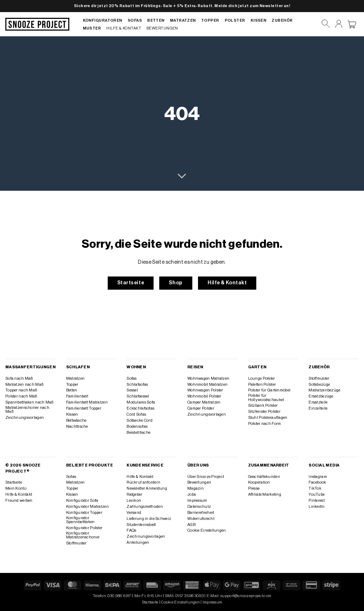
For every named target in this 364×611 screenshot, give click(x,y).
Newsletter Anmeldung (147, 488)
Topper (210, 20)
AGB (191, 525)
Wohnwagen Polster (205, 390)
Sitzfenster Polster (264, 412)
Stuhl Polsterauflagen (268, 418)
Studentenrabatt (141, 525)
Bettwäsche (76, 420)
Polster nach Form (265, 424)
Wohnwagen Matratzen (208, 378)
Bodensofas (137, 426)
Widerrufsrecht (201, 519)
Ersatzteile (318, 402)
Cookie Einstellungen (207, 530)
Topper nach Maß (21, 390)
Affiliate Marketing (265, 494)
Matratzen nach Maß (24, 384)
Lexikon (134, 501)
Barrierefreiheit (201, 513)
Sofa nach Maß (19, 378)
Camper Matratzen (204, 402)
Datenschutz (199, 507)
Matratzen (183, 20)
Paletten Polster (262, 384)
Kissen (259, 20)
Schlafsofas (137, 384)
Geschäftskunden (264, 477)
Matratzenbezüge (324, 390)
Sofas (135, 20)
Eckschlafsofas (140, 408)
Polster (235, 20)
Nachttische (77, 426)
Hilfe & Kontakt (124, 28)
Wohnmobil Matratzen (207, 384)
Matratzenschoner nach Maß (27, 410)
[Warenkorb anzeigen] (352, 24)
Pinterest (317, 501)
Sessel (132, 390)
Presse (254, 488)
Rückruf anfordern (143, 482)
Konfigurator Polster (84, 528)
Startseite (14, 482)
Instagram (318, 477)
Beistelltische (138, 433)
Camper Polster (201, 408)
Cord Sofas (136, 414)
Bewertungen (162, 28)
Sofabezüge (319, 384)
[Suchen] (326, 24)
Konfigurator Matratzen (87, 507)
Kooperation (259, 482)
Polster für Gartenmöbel (269, 390)
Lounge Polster (262, 378)
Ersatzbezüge (321, 396)
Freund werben (19, 501)
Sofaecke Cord (140, 420)
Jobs (192, 494)
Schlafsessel (138, 396)
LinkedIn (317, 507)
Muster (92, 28)
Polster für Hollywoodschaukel (266, 397)
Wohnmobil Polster (204, 396)
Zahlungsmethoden (145, 507)
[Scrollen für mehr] (182, 177)
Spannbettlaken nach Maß (29, 402)
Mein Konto (16, 488)
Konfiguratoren (103, 20)
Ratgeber (134, 494)
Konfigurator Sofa (82, 501)
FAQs (131, 530)
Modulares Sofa (141, 402)
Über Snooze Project (206, 477)
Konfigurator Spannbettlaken (81, 520)
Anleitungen (138, 542)
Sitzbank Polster (263, 405)
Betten (156, 20)
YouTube (317, 494)
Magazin (196, 488)
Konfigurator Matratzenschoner (83, 535)
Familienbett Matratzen (87, 402)
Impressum (197, 501)
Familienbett (77, 396)
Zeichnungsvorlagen (25, 418)
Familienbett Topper (84, 408)
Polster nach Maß (21, 396)
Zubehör (282, 20)
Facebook (317, 482)
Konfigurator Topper (84, 513)
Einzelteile (318, 408)
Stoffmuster (319, 378)
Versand (134, 513)
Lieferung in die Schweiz (149, 519)
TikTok (315, 488)
